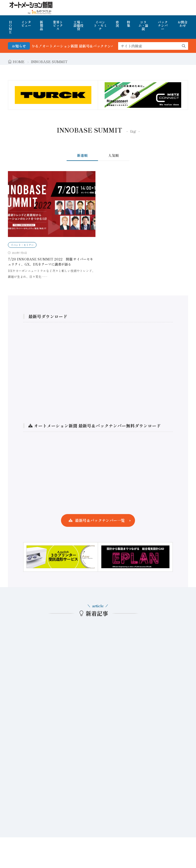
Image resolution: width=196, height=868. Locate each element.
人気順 (114, 155)
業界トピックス (58, 25)
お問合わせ (183, 24)
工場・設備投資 (78, 25)
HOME (10, 27)
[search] (184, 46)
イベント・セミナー (22, 245)
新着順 (82, 155)
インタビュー (26, 24)
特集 (128, 24)
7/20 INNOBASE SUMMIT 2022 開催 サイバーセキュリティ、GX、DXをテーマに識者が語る (51, 262)
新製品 (41, 25)
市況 (117, 24)
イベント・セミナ (100, 25)
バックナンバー (163, 25)
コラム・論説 (143, 25)
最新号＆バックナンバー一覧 (100, 520)
